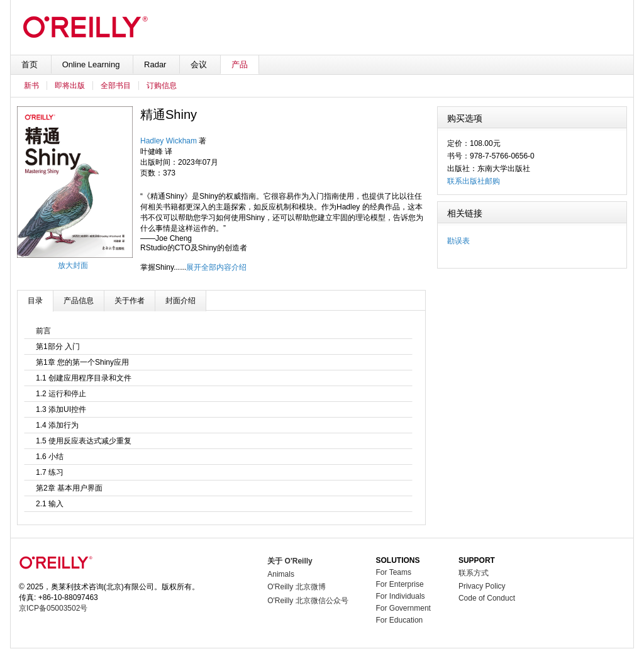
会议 (200, 64)
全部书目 (116, 86)
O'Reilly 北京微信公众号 (308, 601)
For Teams (394, 572)
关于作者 (130, 301)
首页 (31, 64)
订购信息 (162, 86)
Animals (281, 574)
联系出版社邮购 (474, 181)
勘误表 (458, 241)
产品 (240, 64)
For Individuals (401, 596)
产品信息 (79, 301)
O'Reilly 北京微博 (296, 587)
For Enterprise (400, 584)
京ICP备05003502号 (53, 608)
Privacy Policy (482, 586)
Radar (156, 64)
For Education (400, 620)
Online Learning (92, 64)
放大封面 (73, 265)
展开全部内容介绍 (216, 267)
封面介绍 (180, 301)
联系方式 (474, 573)
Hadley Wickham (169, 141)
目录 (35, 301)
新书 (31, 86)
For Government (403, 608)
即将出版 (70, 86)
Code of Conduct (487, 598)
